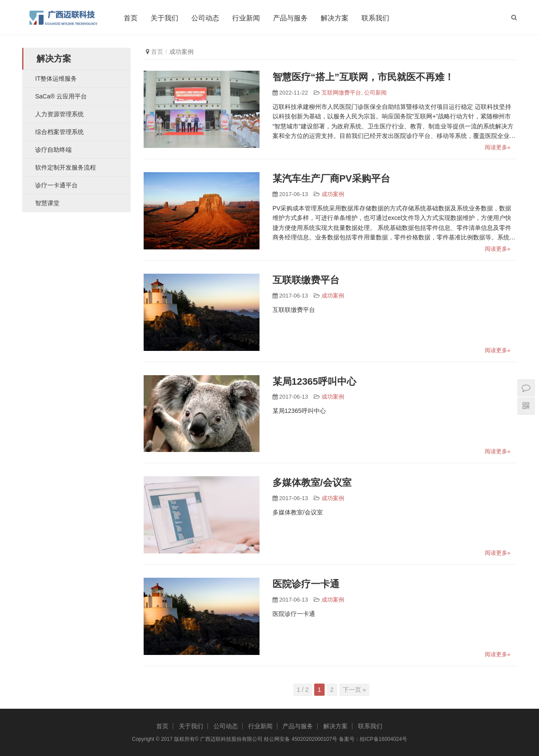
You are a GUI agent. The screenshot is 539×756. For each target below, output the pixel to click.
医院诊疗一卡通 (306, 584)
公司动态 (207, 18)
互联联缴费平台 (306, 280)
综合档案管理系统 (59, 132)
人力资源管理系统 (59, 114)
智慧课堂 (47, 203)
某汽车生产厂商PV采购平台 (331, 178)
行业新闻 (247, 18)
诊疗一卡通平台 (56, 185)
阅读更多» (498, 147)
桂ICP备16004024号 (383, 739)
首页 (132, 18)
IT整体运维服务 (56, 79)
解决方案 (336, 18)
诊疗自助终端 (53, 150)
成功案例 (333, 194)
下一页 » (355, 690)
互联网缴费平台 (341, 93)
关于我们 (166, 18)
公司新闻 (375, 93)
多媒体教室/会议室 (312, 483)
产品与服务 (292, 18)
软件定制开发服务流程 (66, 167)
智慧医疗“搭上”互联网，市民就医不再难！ (363, 77)
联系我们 (377, 18)
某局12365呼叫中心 (314, 381)
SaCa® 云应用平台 (61, 96)
